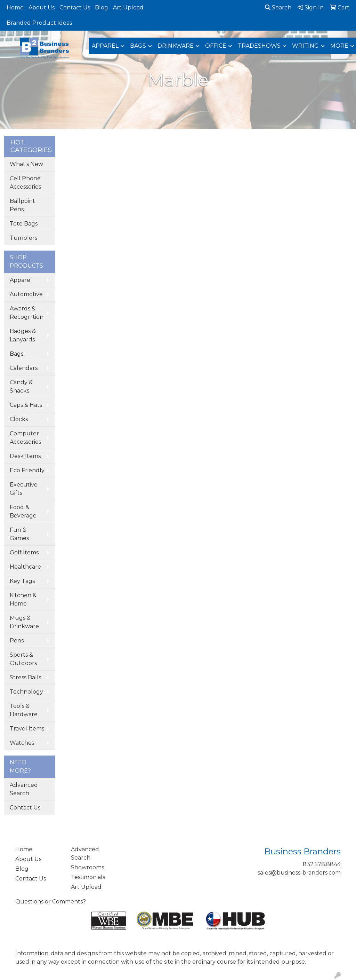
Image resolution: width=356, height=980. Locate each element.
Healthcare (25, 567)
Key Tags (22, 581)
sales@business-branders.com (299, 873)
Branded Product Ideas (39, 23)
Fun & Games (19, 534)
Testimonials (88, 877)
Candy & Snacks (21, 386)
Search (278, 7)
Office (216, 46)
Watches (22, 743)
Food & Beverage (23, 511)
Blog (102, 7)
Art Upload (128, 7)
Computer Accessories (25, 438)
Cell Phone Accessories (25, 183)
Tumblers (23, 238)
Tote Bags (24, 224)
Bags (138, 46)
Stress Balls (25, 677)
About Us (42, 7)
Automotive (26, 294)
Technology (26, 692)
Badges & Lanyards (23, 335)
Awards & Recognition (27, 313)
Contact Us (75, 7)
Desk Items (25, 456)
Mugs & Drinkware (24, 622)
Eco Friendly (27, 470)
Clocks (19, 419)
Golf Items (24, 552)
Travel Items (27, 729)
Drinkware (176, 46)
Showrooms (87, 867)
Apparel (105, 46)
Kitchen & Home (23, 599)
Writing (305, 46)
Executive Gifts (24, 489)
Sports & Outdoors (23, 659)
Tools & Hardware (24, 710)
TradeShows (259, 46)
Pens (17, 641)
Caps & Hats (26, 405)
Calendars (24, 368)
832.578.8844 (322, 864)
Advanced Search (24, 789)
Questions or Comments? (51, 902)
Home (15, 7)
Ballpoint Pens (22, 205)
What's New (26, 164)
